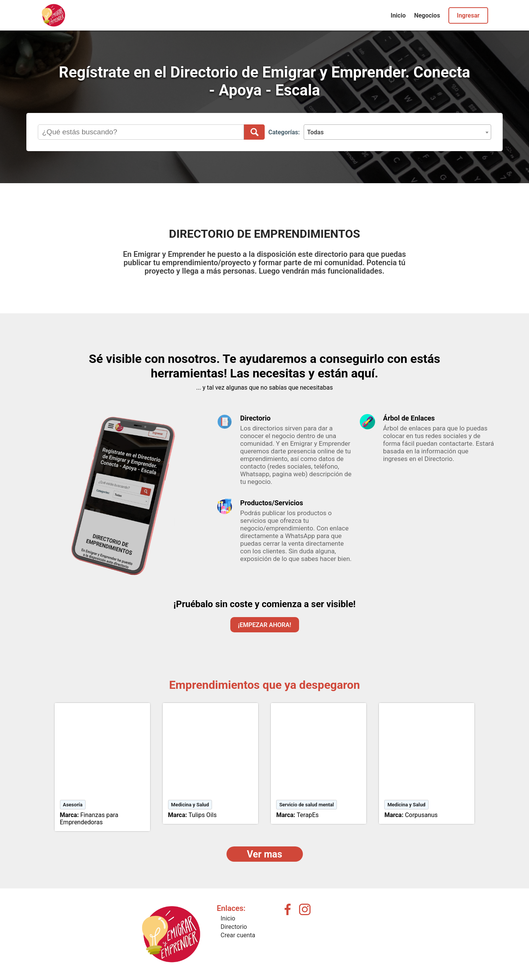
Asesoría (73, 805)
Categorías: (284, 132)
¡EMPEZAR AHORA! (264, 625)
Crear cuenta (238, 935)
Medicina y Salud (190, 805)
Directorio (234, 927)
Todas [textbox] (315, 132)
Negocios (427, 15)
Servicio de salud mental (307, 805)
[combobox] (397, 132)
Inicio (398, 15)
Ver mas (264, 854)
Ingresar (468, 15)
